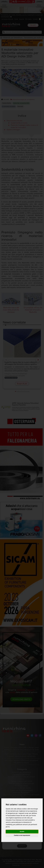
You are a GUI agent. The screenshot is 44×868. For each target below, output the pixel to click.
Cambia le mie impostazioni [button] (22, 835)
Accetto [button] (22, 831)
